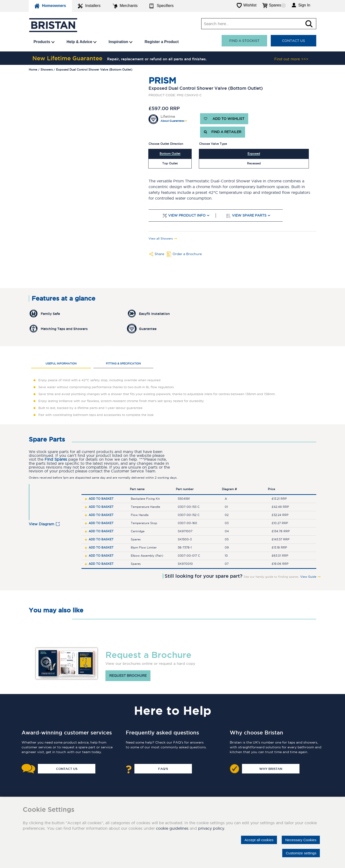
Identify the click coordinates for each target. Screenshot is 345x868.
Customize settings (300, 853)
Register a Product (161, 42)
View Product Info (187, 216)
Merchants (125, 6)
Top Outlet (170, 163)
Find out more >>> (291, 59)
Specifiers (161, 6)
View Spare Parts (249, 216)
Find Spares (56, 459)
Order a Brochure (187, 254)
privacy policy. (212, 828)
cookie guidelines (172, 828)
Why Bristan (271, 769)
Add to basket (101, 499)
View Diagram (41, 524)
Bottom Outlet (170, 154)
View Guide (308, 577)
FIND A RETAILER (223, 132)
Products (44, 42)
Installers (89, 6)
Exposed (254, 154)
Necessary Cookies (299, 839)
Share (159, 254)
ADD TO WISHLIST (224, 119)
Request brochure (128, 676)
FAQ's (163, 769)
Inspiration (121, 42)
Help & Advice (82, 42)
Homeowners (50, 6)
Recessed (254, 163)
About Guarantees (172, 121)
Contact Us (293, 41)
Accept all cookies (255, 839)
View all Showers (161, 239)
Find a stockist (244, 41)
